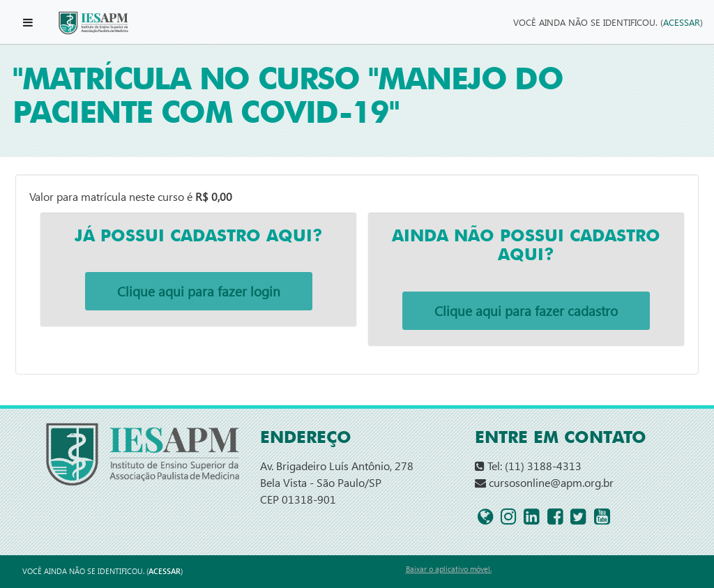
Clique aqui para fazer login (199, 291)
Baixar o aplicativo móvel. (449, 569)
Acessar (682, 22)
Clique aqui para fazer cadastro (526, 311)
